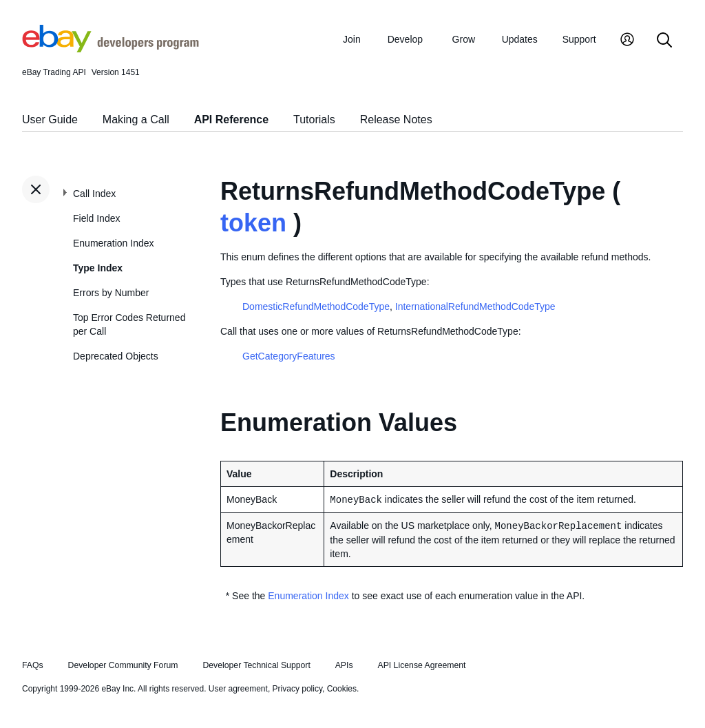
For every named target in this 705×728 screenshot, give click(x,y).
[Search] (664, 41)
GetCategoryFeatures (289, 356)
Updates (520, 39)
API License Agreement (421, 665)
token (253, 223)
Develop (405, 39)
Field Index (96, 218)
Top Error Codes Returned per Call (129, 324)
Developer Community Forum (123, 665)
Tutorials (314, 119)
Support (579, 39)
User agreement (238, 689)
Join (352, 39)
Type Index (98, 268)
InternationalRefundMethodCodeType (475, 306)
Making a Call (136, 119)
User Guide (50, 119)
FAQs (33, 665)
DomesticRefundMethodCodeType (316, 306)
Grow (464, 39)
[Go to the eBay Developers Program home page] (111, 49)
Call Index (94, 194)
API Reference (232, 119)
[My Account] (627, 41)
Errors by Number (111, 293)
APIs (344, 665)
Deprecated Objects (116, 356)
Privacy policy (297, 689)
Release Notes (396, 119)
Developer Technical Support (256, 665)
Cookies (342, 689)
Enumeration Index (114, 243)
